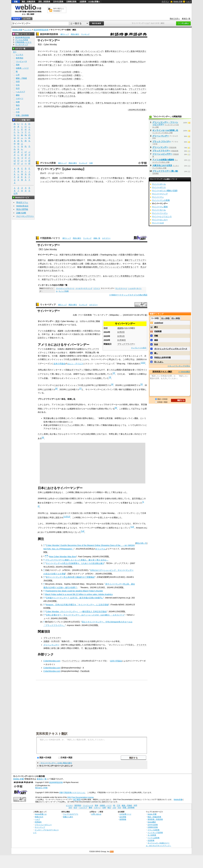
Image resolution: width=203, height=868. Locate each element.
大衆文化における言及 (162, 165)
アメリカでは (44, 86)
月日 (140, 62)
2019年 (41, 72)
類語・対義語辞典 (28, 2)
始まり (122, 178)
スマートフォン (66, 425)
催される (89, 255)
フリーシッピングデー (162, 154)
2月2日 (138, 110)
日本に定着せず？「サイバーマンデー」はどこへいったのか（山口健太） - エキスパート (85, 615)
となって (93, 55)
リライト (97, 288)
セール (130, 103)
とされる (71, 96)
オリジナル (100, 549)
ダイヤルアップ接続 (80, 370)
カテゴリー (106, 238)
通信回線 (87, 267)
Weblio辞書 (178, 800)
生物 (18, 102)
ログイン (165, 1)
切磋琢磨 (158, 331)
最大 (75, 55)
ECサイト (48, 325)
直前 (133, 51)
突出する (84, 181)
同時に (90, 260)
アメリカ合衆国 (45, 331)
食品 (18, 105)
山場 (81, 279)
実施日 (59, 62)
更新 (143, 110)
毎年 (67, 255)
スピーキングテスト (25, 216)
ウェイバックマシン (71, 661)
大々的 (103, 86)
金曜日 (78, 86)
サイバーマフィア (160, 194)
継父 (156, 327)
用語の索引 (75, 34)
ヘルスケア (21, 92)
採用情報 (123, 819)
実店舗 (100, 89)
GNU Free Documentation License (80, 797)
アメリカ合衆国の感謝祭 (163, 160)
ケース (130, 93)
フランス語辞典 (154, 830)
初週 (92, 65)
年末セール (55, 352)
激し (105, 260)
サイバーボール (159, 184)
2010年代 (48, 106)
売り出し (118, 86)
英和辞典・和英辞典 (155, 819)
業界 (107, 51)
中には (72, 93)
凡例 (91, 163)
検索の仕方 (39, 817)
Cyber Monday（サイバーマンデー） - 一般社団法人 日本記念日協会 (76, 612)
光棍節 (46, 641)
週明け (80, 93)
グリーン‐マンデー (161, 136)
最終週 (79, 65)
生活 (18, 88)
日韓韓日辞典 (71, 2)
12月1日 (121, 336)
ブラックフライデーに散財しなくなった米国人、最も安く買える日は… (77, 560)
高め (72, 106)
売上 (142, 267)
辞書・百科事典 (22, 115)
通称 (136, 255)
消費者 (128, 389)
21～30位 (176, 318)
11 (65, 517)
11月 (85, 62)
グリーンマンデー (136, 181)
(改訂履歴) (77, 800)
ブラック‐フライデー (162, 142)
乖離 (156, 336)
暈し (156, 353)
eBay (72, 645)
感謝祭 (78, 62)
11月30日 (68, 75)
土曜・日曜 (84, 264)
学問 (18, 82)
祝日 (75, 264)
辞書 (16, 2)
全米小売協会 (59, 364)
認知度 (65, 106)
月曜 (87, 93)
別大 (140, 51)
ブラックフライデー (51, 89)
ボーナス (56, 499)
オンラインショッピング (92, 51)
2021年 (41, 79)
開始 (79, 260)
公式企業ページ (125, 814)
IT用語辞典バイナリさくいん (74, 793)
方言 (18, 112)
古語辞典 (83, 2)
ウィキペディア (48, 305)
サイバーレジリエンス (162, 216)
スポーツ (20, 98)
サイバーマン (158, 197)
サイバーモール (159, 210)
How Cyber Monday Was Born (63, 556)
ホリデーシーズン (123, 51)
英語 (58, 321)
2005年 (140, 359)
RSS (112, 852)
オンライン (59, 55)
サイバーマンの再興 (161, 200)
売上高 (75, 181)
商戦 (99, 260)
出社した (54, 267)
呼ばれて (67, 89)
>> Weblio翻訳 (184, 372)
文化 (18, 85)
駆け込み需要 (91, 648)
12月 (88, 65)
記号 (16, 193)
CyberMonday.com (52, 661)
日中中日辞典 (58, 2)
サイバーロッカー (160, 220)
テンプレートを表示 (139, 348)
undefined (159, 323)
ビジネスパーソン (65, 267)
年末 (113, 51)
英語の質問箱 (22, 209)
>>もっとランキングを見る (179, 366)
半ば (78, 103)
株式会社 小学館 (41, 788)
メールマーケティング (84, 288)
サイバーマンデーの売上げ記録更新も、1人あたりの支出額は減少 (75, 563)
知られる (99, 181)
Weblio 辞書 (178, 2)
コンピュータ (21, 61)
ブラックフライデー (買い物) (165, 171)
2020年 (41, 75)
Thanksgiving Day (108, 255)
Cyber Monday (50, 44)
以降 (82, 103)
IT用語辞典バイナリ (50, 238)
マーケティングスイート (65, 288)
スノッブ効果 (64, 291)
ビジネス (28, 30)
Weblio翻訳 (152, 822)
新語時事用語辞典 (41, 30)
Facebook (85, 671)
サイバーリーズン (160, 213)
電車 (18, 65)
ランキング (85, 34)
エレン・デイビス (75, 364)
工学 (18, 75)
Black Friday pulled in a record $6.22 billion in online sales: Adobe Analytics (79, 594)
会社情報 (123, 817)
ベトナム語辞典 (154, 838)
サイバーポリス (159, 187)
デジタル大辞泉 (48, 163)
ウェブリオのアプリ (71, 814)
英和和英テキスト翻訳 (52, 733)
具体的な (134, 62)
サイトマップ (40, 827)
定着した (63, 96)
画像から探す (68, 817)
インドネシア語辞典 (155, 833)
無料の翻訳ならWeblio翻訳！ (59, 10)
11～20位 (165, 318)
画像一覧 (97, 238)
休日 (101, 264)
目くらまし (159, 362)
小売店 (95, 86)
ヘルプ (188, 2)
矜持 (156, 344)
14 (83, 531)
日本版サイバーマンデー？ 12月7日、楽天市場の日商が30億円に (75, 598)
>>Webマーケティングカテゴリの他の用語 (128, 295)
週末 (144, 264)
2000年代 (72, 103)
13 (132, 527)
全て (15, 52)
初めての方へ (175, 19)
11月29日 (68, 79)
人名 (18, 109)
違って (53, 65)
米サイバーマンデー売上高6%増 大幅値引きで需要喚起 (70, 577)
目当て (43, 93)
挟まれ (94, 264)
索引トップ (65, 34)
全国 (89, 86)
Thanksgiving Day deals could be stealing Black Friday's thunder (74, 591)
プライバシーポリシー (43, 825)
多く (136, 93)
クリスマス (106, 178)
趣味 (18, 95)
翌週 (104, 62)
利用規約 (38, 822)
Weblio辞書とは (41, 814)
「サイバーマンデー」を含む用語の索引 (56, 763)
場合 (113, 264)
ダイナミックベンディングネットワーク (171, 349)
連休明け (81, 178)
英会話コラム (22, 202)
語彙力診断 (21, 213)
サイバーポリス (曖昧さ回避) (165, 191)
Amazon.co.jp (110, 103)
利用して (97, 267)
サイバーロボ (158, 223)
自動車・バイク (22, 68)
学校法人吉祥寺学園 (162, 357)
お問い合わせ (96, 814)
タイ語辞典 (152, 835)
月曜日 (111, 62)
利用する (129, 267)
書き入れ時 (84, 55)
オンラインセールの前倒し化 (165, 130)
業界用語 (20, 58)
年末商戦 (67, 55)
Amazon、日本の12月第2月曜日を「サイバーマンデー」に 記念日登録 (77, 605)
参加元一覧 (186, 19)
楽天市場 (136, 499)
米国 (42, 178)
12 (69, 517)
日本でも (100, 103)
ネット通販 (74, 51)
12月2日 (68, 72)
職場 (128, 178)
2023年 (132, 110)
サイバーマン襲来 (160, 207)
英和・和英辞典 (44, 2)
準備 (115, 178)
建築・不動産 (21, 78)
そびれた (61, 93)
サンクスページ (121, 288)
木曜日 (95, 62)
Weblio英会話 (22, 206)
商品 (50, 93)
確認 (156, 340)
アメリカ (63, 51)
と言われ (54, 271)
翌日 (61, 86)
